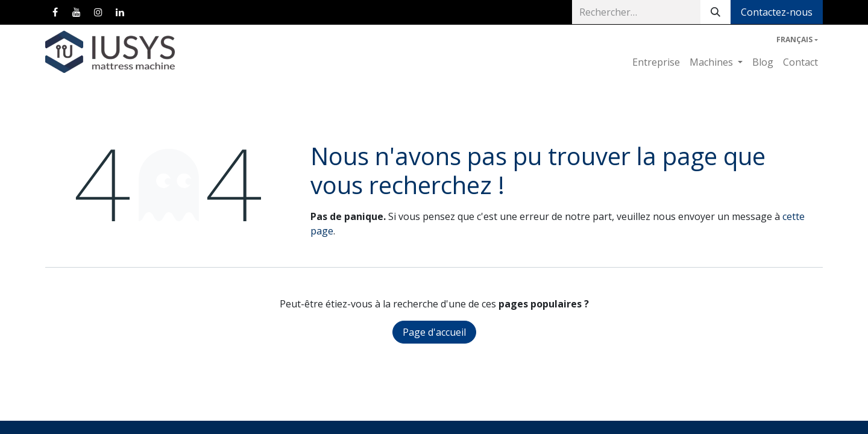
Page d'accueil (434, 332)
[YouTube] (77, 12)
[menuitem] (656, 62)
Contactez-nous (777, 12)
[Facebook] (55, 12)
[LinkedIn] (120, 12)
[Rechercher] (715, 12)
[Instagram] (98, 12)
